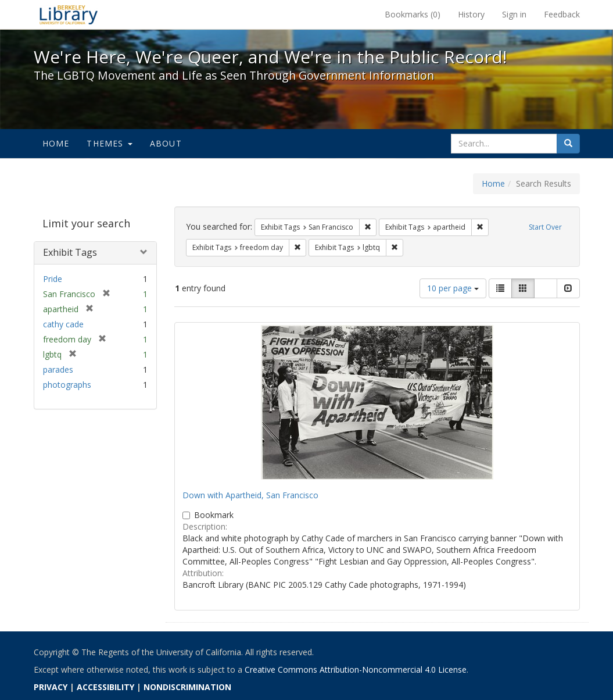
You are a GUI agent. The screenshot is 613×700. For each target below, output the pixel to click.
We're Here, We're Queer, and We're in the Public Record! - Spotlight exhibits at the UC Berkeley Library (69, 15)
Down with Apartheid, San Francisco (250, 495)
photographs (67, 385)
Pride (53, 279)
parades (58, 369)
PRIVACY (51, 687)
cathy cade (63, 324)
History (471, 14)
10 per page (453, 288)
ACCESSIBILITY (105, 687)
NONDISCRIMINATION (187, 687)
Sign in (514, 14)
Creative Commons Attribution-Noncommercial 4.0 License (356, 669)
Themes (109, 143)
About (166, 143)
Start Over (545, 227)
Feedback (562, 14)
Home (56, 143)
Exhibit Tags (70, 252)
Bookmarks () (413, 14)
